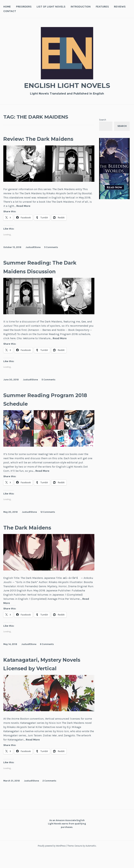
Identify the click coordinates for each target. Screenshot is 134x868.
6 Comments (47, 653)
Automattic (91, 863)
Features (102, 7)
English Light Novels (67, 85)
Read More (23, 215)
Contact (10, 11)
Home (7, 7)
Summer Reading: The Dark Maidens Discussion (47, 275)
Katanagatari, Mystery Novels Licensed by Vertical (41, 677)
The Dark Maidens (35, 536)
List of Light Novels (51, 7)
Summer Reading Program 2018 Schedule (44, 408)
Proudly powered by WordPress (52, 863)
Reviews (120, 7)
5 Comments (51, 256)
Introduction (81, 7)
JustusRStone (33, 256)
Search (103, 120)
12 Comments (48, 521)
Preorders (24, 7)
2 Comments (49, 798)
